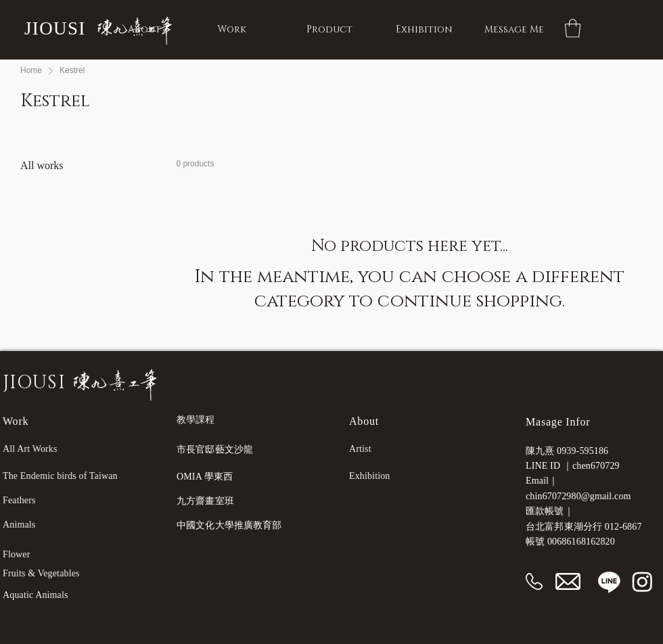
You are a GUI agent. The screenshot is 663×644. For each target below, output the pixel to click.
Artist (360, 449)
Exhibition (370, 476)
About (364, 421)
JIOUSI (55, 28)
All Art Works (30, 449)
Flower (17, 554)
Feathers (19, 500)
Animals (19, 525)
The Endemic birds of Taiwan (60, 476)
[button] (573, 28)
